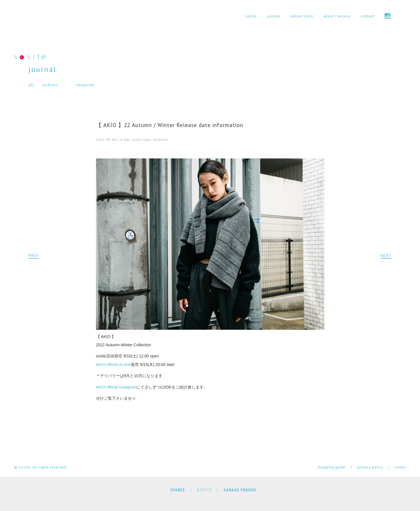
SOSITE (204, 490)
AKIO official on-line (113, 365)
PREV (34, 255)
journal (274, 16)
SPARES (178, 490)
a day (125, 139)
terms (400, 467)
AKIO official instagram (116, 387)
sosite (251, 16)
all (31, 85)
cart (403, 16)
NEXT (386, 255)
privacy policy (370, 467)
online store (302, 16)
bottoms (161, 139)
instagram (387, 16)
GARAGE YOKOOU (240, 490)
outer (137, 139)
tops (147, 139)
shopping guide (331, 467)
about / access (337, 16)
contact (368, 16)
